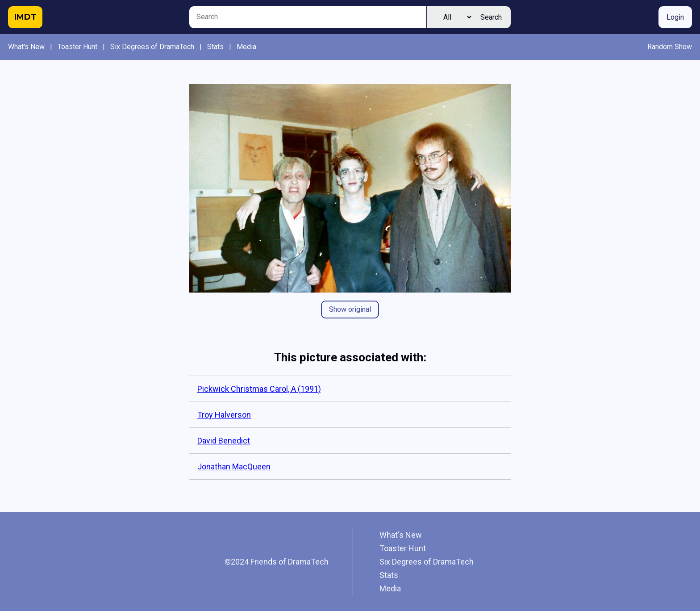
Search (491, 17)
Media (246, 47)
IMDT (25, 17)
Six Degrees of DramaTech (152, 47)
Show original (350, 309)
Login (675, 17)
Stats (215, 47)
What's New (26, 47)
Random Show (670, 47)
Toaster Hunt (77, 47)
